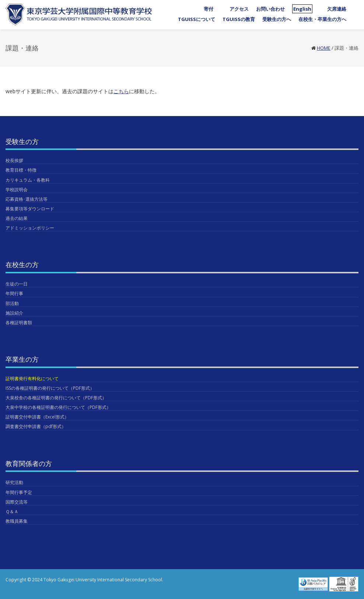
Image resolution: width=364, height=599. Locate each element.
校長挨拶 (14, 160)
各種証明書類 (19, 323)
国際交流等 (17, 502)
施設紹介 (14, 313)
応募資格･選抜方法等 (27, 199)
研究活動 (14, 482)
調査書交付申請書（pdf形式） (36, 426)
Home (324, 48)
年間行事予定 (19, 492)
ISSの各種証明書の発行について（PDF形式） (50, 388)
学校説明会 (17, 190)
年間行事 (14, 293)
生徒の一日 (17, 284)
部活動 (12, 303)
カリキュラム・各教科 (28, 180)
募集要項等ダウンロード (30, 209)
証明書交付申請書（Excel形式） (37, 417)
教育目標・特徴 (21, 170)
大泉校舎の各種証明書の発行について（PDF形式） (56, 398)
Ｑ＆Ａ (12, 512)
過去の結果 (17, 218)
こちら (121, 91)
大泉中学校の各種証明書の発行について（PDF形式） (58, 407)
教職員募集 (17, 521)
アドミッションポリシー (30, 228)
